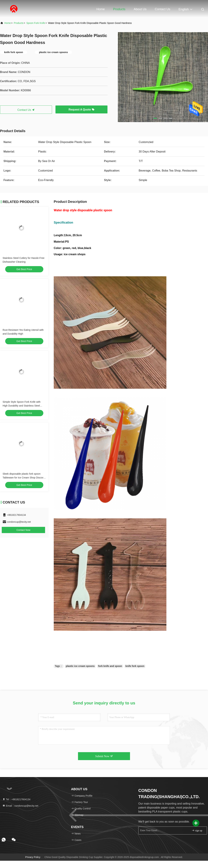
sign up (197, 830)
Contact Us (162, 9)
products (19, 23)
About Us (140, 9)
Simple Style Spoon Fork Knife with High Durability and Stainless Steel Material (22, 406)
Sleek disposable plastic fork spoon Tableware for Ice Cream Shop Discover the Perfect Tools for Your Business (24, 478)
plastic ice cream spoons (80, 666)
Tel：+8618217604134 (16, 799)
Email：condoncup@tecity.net (20, 806)
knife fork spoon (135, 666)
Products (119, 9)
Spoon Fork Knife (36, 23)
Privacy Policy (33, 857)
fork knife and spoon (110, 666)
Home (101, 9)
